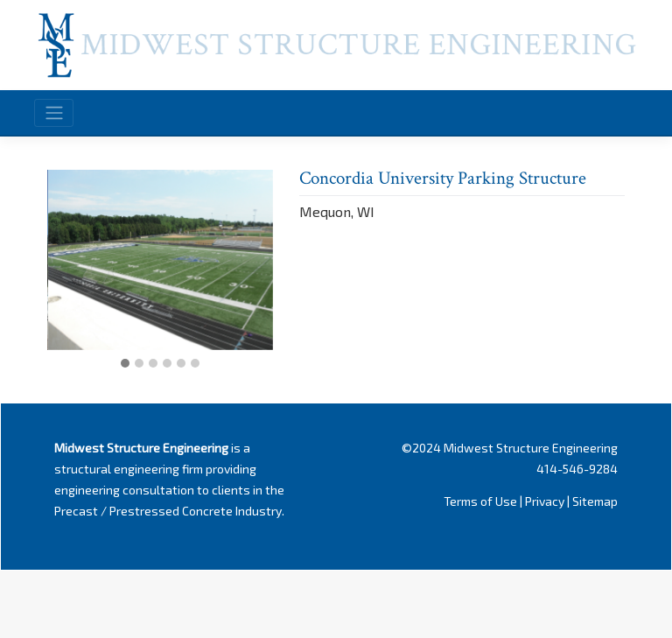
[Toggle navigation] (54, 113)
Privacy (545, 501)
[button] (125, 364)
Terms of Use (480, 501)
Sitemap (595, 501)
